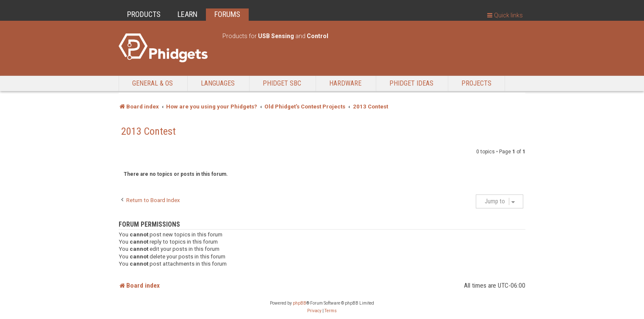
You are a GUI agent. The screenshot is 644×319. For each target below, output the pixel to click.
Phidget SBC (282, 83)
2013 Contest (149, 131)
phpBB (300, 303)
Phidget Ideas (411, 83)
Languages (218, 83)
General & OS (153, 83)
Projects (476, 83)
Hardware (345, 83)
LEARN (187, 14)
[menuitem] (314, 311)
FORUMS (227, 14)
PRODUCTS (144, 14)
